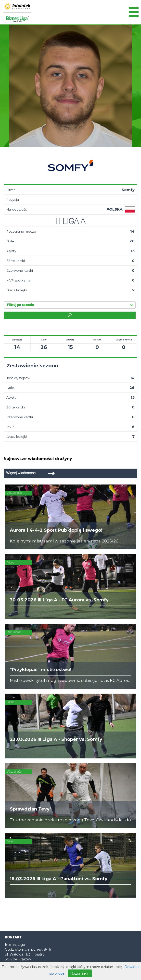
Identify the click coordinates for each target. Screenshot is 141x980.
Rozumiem (80, 973)
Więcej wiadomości (21, 473)
